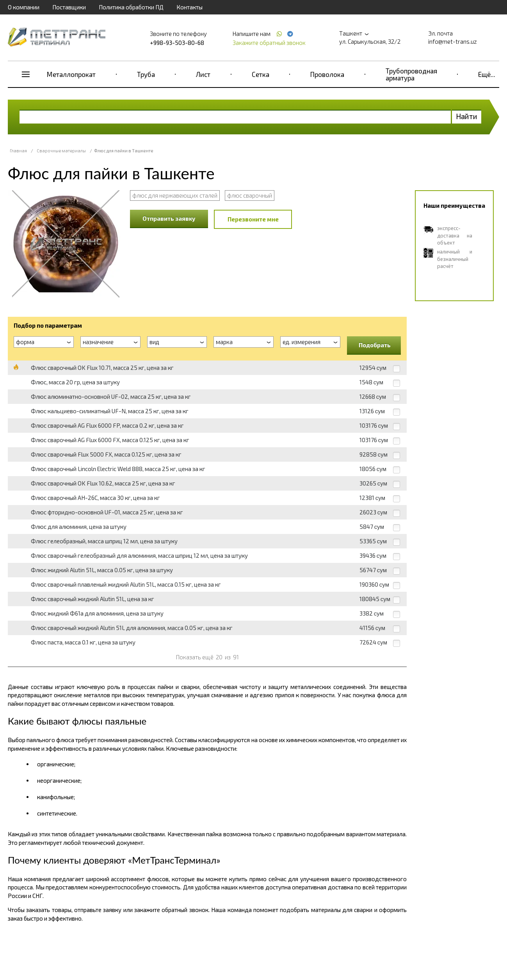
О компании (24, 7)
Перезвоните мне (253, 219)
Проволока (327, 74)
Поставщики (69, 7)
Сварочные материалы (61, 151)
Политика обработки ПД (131, 7)
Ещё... (487, 74)
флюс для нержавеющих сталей (175, 195)
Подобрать (375, 345)
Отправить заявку (169, 218)
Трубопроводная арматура (411, 74)
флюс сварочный (250, 195)
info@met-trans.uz (453, 41)
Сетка (261, 74)
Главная (18, 151)
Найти (467, 116)
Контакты (189, 7)
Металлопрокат (71, 74)
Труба (146, 74)
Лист (203, 74)
